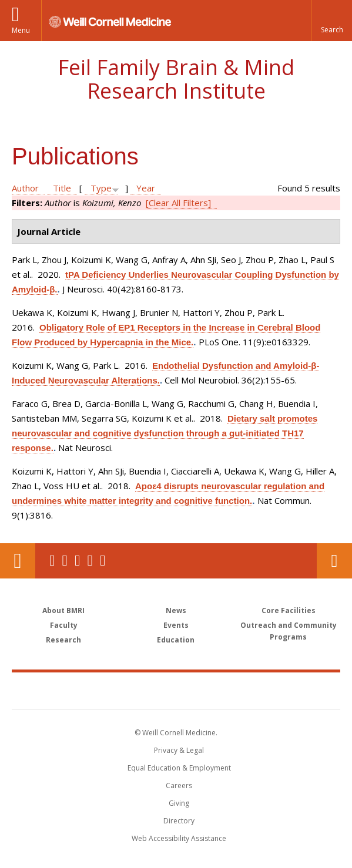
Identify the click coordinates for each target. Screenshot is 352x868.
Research (63, 640)
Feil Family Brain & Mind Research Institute (176, 79)
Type (101, 188)
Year (146, 188)
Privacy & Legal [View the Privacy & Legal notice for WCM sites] (179, 750)
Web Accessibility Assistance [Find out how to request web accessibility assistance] (179, 838)
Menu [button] (21, 30)
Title (62, 188)
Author (25, 188)
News (176, 610)
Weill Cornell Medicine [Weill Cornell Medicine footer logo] (108, 690)
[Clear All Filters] (178, 203)
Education (176, 640)
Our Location (18, 561)
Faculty (64, 625)
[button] (331, 21)
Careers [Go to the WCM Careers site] (179, 785)
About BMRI (63, 610)
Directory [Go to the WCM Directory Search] (179, 821)
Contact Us (334, 561)
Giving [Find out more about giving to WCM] (179, 803)
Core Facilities (289, 610)
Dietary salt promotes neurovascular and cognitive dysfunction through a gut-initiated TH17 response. (165, 433)
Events (176, 625)
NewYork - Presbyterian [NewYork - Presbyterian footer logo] (257, 690)
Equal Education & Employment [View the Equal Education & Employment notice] (179, 768)
